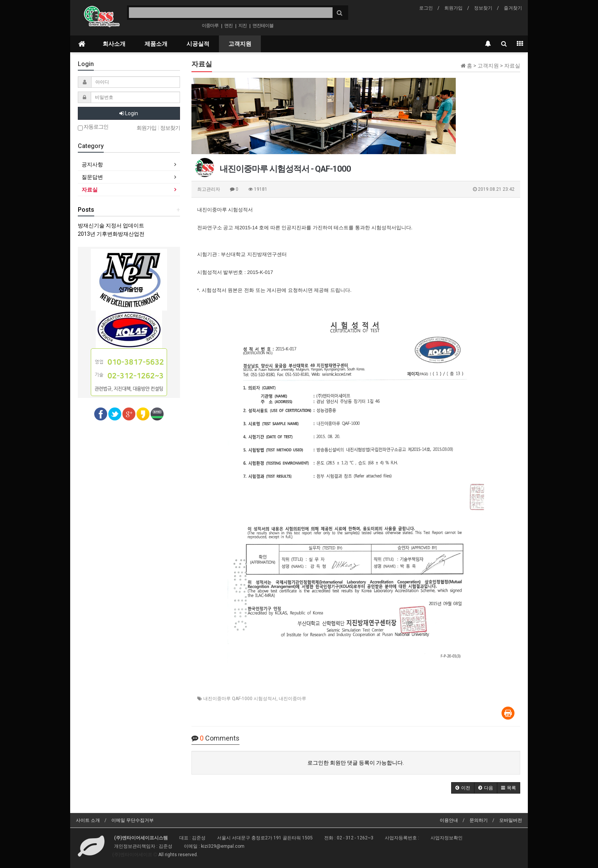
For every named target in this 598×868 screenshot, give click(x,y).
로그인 (426, 8)
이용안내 (449, 820)
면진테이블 (263, 26)
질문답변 (92, 177)
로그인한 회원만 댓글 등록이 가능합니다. (356, 763)
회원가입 (453, 8)
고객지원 (240, 44)
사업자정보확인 (447, 838)
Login (129, 113)
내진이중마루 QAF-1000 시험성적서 (240, 699)
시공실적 (198, 44)
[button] (463, 788)
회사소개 (114, 44)
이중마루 (210, 26)
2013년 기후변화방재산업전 (111, 234)
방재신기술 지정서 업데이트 (111, 225)
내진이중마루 (293, 699)
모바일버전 (511, 820)
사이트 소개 (88, 820)
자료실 (90, 190)
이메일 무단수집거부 (133, 820)
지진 (243, 26)
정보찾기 (483, 8)
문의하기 (479, 820)
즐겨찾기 (513, 8)
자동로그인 (93, 127)
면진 (228, 26)
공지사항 (92, 164)
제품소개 (156, 44)
